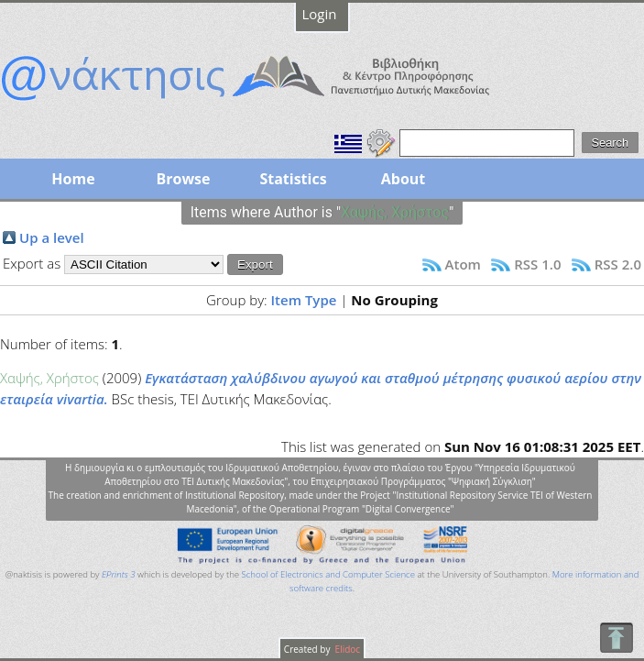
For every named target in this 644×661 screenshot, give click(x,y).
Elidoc (346, 649)
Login (320, 14)
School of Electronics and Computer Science (328, 574)
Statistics (293, 179)
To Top (616, 638)
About (404, 179)
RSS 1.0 (537, 264)
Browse (183, 179)
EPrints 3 (119, 574)
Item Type (304, 300)
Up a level (52, 237)
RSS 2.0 (618, 264)
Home (73, 179)
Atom (463, 264)
